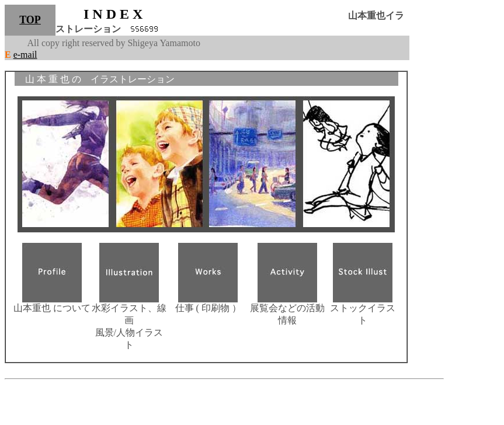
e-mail (25, 55)
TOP (30, 20)
